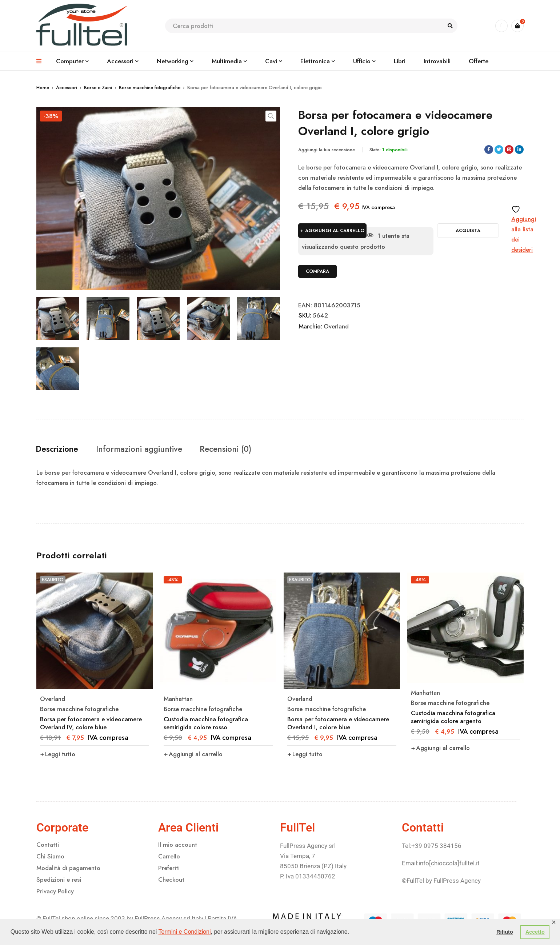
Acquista (468, 230)
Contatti (48, 845)
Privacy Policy (55, 892)
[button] (271, 116)
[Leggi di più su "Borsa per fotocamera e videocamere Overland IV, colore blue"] (58, 754)
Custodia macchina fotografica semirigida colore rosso (206, 723)
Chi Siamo (50, 857)
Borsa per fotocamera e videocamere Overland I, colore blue (338, 723)
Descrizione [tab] (60, 449)
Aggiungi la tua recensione (327, 150)
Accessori (67, 87)
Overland (336, 326)
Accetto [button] (535, 932)
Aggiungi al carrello (335, 230)
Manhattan (178, 699)
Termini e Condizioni (185, 932)
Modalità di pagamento (68, 868)
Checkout (171, 880)
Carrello (169, 857)
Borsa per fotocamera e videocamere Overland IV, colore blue (91, 723)
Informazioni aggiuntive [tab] (148, 449)
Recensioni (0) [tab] (240, 449)
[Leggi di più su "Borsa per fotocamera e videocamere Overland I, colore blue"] (305, 754)
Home (43, 87)
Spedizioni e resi (59, 880)
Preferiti (169, 868)
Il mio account (178, 845)
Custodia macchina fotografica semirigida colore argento (453, 717)
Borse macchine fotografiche (150, 87)
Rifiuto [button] (505, 932)
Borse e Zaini (98, 87)
